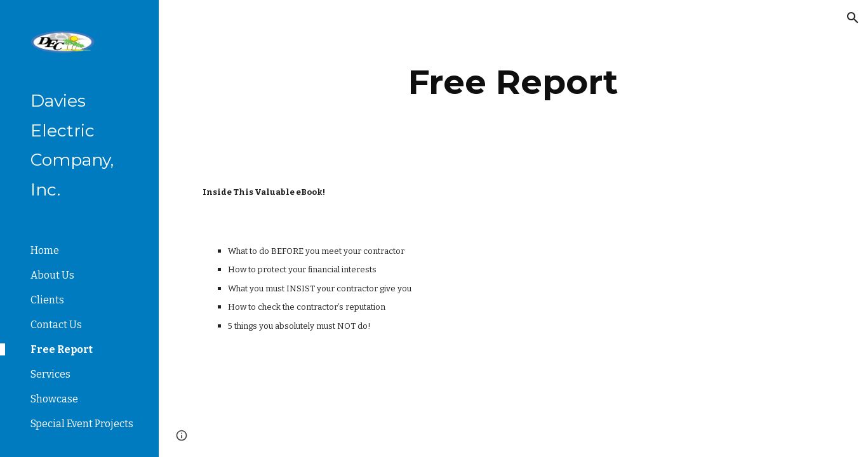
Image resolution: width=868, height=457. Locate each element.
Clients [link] (47, 300)
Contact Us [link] (56, 325)
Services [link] (50, 374)
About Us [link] (52, 275)
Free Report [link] (62, 349)
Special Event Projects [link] (82, 424)
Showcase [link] (54, 399)
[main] (513, 82)
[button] (853, 18)
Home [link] (45, 250)
